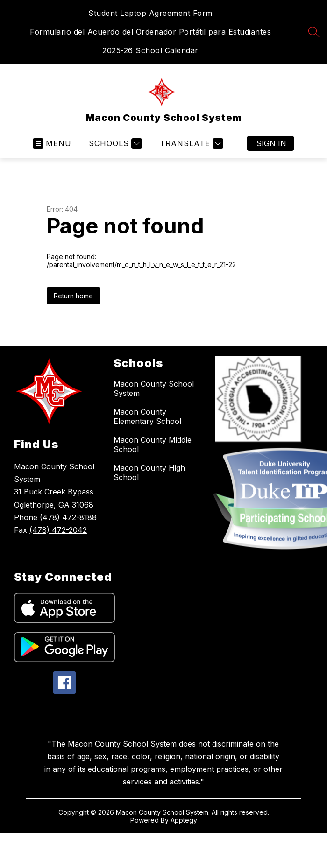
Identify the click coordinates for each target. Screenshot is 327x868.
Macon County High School (149, 473)
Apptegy (184, 820)
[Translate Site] (190, 144)
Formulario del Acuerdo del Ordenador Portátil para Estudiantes (150, 32)
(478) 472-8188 (68, 517)
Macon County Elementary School (147, 416)
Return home (73, 296)
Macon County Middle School (153, 445)
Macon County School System (154, 388)
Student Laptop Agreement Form (150, 13)
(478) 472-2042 (58, 530)
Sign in (271, 143)
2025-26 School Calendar (150, 50)
